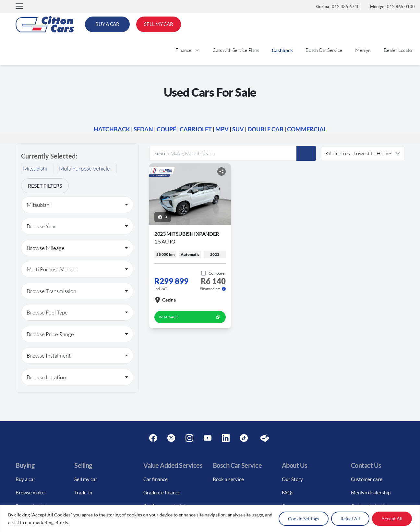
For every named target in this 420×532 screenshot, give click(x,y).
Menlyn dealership (371, 492)
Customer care (367, 479)
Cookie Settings (304, 519)
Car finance (156, 479)
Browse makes (31, 492)
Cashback (282, 50)
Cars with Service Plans (236, 50)
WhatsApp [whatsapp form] (190, 317)
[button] (19, 7)
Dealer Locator (399, 50)
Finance (191, 50)
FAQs (288, 492)
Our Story (292, 479)
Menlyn (363, 50)
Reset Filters (45, 186)
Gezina (165, 300)
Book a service (228, 479)
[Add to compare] (213, 273)
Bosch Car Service (324, 50)
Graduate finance (162, 492)
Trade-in (83, 492)
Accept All (392, 519)
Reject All (350, 519)
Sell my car (86, 479)
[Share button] (222, 171)
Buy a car (25, 479)
